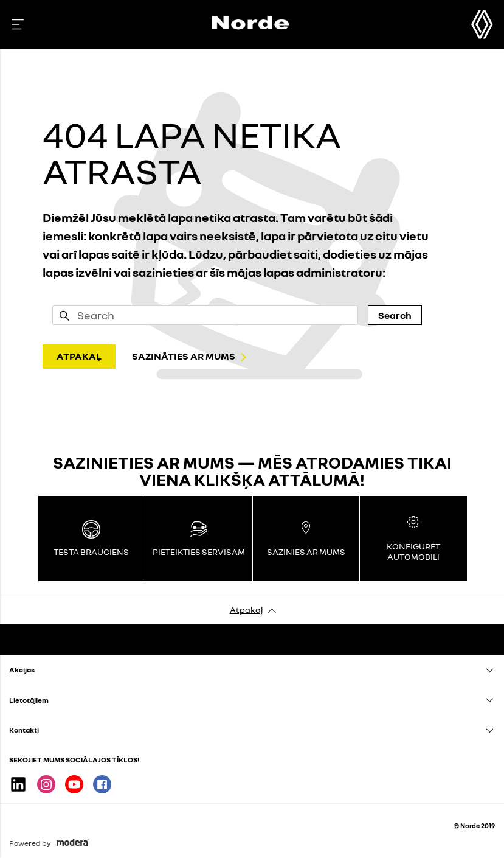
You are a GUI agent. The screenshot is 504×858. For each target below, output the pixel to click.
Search (395, 315)
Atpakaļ (246, 609)
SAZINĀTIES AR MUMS (184, 356)
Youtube (74, 784)
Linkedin (18, 784)
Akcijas (22, 670)
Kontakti (24, 730)
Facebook (102, 784)
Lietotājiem (29, 700)
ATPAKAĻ (79, 356)
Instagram (46, 784)
